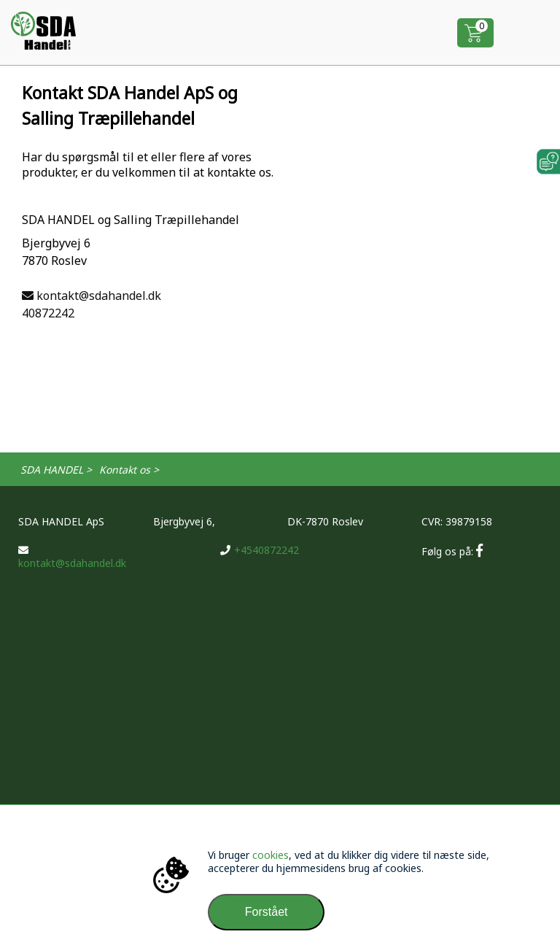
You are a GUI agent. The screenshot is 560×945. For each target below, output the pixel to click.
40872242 (48, 313)
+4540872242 (260, 550)
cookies (271, 855)
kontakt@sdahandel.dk (92, 296)
